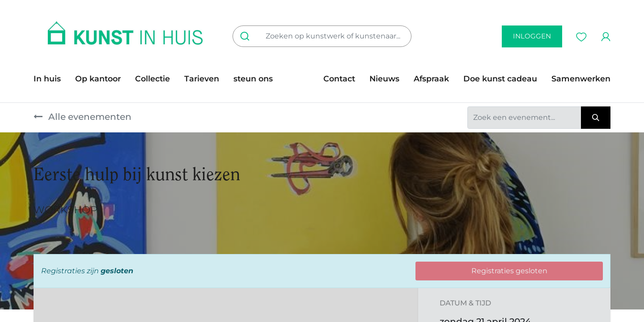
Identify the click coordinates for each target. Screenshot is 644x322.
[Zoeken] (247, 36)
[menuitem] (51, 79)
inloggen (532, 36)
